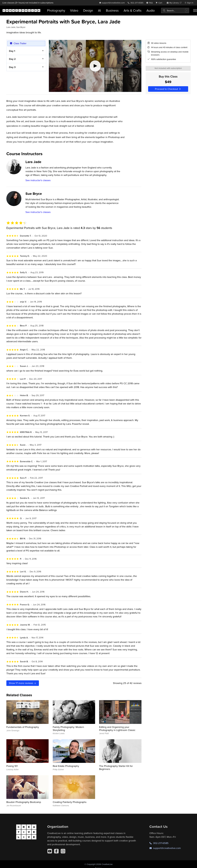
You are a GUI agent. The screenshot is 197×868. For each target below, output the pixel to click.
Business (112, 10)
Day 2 (12, 59)
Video (74, 10)
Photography (56, 10)
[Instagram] (63, 851)
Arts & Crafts (133, 10)
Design (88, 10)
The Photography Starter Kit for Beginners (116, 767)
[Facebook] (56, 851)
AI (99, 10)
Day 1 (12, 51)
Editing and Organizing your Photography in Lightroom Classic (117, 729)
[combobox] (175, 11)
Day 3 (12, 67)
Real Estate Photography (66, 766)
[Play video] (95, 66)
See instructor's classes (38, 180)
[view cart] (160, 3)
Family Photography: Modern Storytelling (68, 729)
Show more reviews (23, 683)
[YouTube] (50, 851)
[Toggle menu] (195, 11)
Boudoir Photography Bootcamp (24, 802)
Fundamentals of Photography (23, 727)
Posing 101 (12, 766)
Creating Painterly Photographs (70, 802)
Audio (151, 10)
